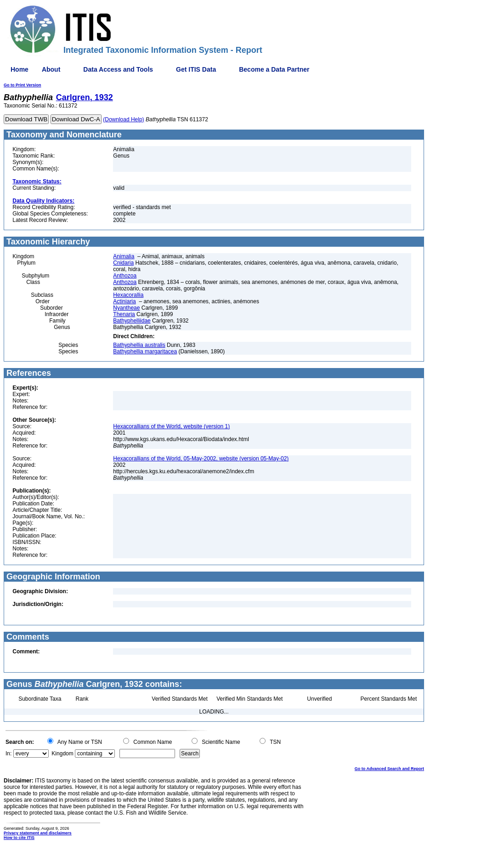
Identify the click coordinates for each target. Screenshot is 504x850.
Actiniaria (124, 301)
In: (8, 754)
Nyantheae (126, 308)
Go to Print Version (23, 85)
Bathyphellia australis (139, 345)
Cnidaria (123, 263)
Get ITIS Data (196, 69)
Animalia (124, 256)
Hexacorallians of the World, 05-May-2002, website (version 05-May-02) (201, 459)
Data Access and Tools (118, 69)
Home (20, 69)
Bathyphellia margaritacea (145, 351)
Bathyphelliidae (132, 321)
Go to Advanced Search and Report (389, 769)
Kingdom (62, 754)
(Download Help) (123, 119)
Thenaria (124, 314)
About (51, 69)
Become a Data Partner (274, 69)
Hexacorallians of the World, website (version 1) (171, 426)
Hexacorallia (128, 295)
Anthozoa (125, 276)
